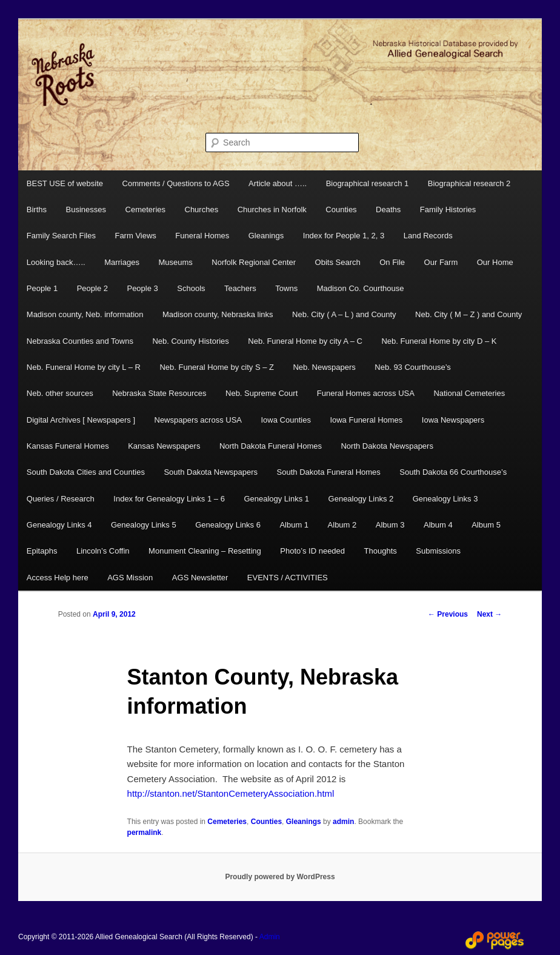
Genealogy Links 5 (144, 525)
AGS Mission (130, 578)
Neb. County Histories (190, 341)
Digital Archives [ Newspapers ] (81, 420)
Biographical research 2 (469, 183)
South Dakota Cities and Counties (86, 472)
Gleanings (266, 236)
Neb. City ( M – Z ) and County (468, 314)
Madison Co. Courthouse (361, 288)
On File (392, 262)
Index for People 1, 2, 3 (344, 236)
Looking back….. (56, 262)
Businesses (86, 209)
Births (37, 209)
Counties (341, 209)
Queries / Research (61, 499)
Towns (286, 288)
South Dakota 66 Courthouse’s (453, 472)
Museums (175, 262)
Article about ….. (278, 183)
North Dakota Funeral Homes (271, 446)
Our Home (495, 262)
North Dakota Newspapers (387, 446)
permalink (145, 833)
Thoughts (381, 551)
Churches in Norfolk (272, 209)
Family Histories (448, 209)
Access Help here (58, 578)
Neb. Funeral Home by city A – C (305, 341)
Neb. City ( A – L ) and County (344, 314)
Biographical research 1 (368, 183)
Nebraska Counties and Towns (80, 341)
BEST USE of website (65, 183)
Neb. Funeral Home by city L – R (84, 367)
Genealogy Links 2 (361, 499)
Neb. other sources (60, 393)
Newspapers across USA (198, 420)
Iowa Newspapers (453, 420)
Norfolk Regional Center (254, 262)
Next (489, 614)
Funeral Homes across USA (366, 393)
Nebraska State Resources (159, 393)
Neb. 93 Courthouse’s (413, 367)
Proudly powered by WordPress (280, 877)
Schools (191, 288)
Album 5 (486, 525)
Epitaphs (42, 551)
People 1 (42, 288)
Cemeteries (145, 209)
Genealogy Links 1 (276, 499)
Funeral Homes (202, 236)
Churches (202, 209)
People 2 (92, 288)
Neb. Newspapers (324, 367)
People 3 (142, 288)
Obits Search (338, 262)
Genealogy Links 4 (59, 525)
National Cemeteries (469, 393)
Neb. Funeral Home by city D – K (439, 341)
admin (343, 822)
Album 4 (438, 525)
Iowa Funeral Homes (366, 420)
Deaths (388, 209)
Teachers (240, 288)
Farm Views (135, 236)
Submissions (438, 551)
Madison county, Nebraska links (218, 314)
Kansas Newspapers (164, 446)
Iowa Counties (286, 420)
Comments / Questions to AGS (176, 183)
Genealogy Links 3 (445, 499)
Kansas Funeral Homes (68, 446)
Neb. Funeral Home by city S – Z (217, 367)
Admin (270, 937)
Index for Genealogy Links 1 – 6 (169, 499)
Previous (448, 614)
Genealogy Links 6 (228, 525)
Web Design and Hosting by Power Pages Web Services (495, 940)
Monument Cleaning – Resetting (205, 551)
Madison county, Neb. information (85, 314)
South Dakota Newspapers (211, 472)
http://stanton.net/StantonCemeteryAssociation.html (231, 793)
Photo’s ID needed (312, 551)
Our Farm (441, 262)
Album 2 (342, 525)
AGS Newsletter (200, 578)
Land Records (428, 236)
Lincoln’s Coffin (103, 551)
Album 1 (294, 525)
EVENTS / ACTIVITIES (288, 578)
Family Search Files (61, 236)
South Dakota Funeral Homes (329, 472)
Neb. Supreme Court (262, 393)
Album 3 (390, 525)
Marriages (122, 262)
